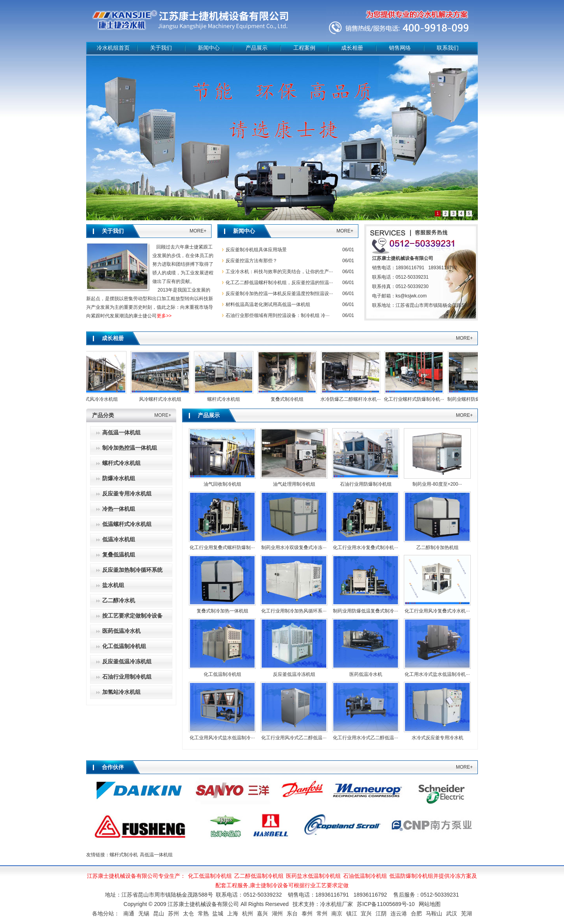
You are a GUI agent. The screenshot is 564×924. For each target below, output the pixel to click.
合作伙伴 (113, 767)
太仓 (188, 913)
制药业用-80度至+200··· (437, 484)
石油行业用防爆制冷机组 (366, 484)
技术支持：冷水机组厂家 (323, 904)
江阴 (381, 913)
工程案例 (304, 48)
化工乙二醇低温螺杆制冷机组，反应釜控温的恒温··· (279, 283)
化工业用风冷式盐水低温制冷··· (222, 738)
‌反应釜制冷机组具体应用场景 (256, 250)
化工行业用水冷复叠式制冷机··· (365, 548)
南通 (129, 913)
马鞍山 (434, 913)
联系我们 (448, 48)
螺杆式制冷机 (124, 855)
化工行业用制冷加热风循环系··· (294, 611)
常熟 (203, 913)
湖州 (277, 913)
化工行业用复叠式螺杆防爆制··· (222, 548)
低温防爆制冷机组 (411, 876)
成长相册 (352, 48)
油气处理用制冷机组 (294, 484)
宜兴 (366, 913)
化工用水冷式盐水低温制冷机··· (437, 674)
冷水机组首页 (113, 48)
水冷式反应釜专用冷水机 (437, 738)
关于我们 (161, 48)
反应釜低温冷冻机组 (294, 674)
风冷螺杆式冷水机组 (163, 399)
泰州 (307, 913)
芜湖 (466, 913)
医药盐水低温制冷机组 (313, 876)
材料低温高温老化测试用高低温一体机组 (268, 304)
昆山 (159, 913)
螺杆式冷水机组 (227, 399)
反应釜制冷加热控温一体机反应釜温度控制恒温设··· (279, 294)
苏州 (174, 913)
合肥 (416, 913)
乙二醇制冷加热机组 (437, 548)
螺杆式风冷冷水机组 (100, 399)
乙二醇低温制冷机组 (259, 876)
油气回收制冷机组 (222, 484)
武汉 (452, 913)
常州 (322, 913)
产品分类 (103, 415)
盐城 (218, 913)
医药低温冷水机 (366, 674)
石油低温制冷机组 (365, 876)
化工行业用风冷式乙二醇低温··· (294, 738)
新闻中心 (209, 48)
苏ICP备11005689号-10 (386, 904)
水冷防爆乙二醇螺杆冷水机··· (354, 399)
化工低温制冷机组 (222, 674)
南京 (337, 913)
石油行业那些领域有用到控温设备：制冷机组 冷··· (277, 315)
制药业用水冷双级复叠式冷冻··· (294, 548)
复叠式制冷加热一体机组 (222, 611)
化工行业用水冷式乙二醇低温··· (365, 738)
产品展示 (257, 48)
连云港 (399, 913)
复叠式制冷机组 (290, 399)
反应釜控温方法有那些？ (251, 261)
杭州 (248, 913)
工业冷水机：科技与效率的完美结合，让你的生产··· (279, 272)
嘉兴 (262, 913)
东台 (292, 913)
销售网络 (400, 48)
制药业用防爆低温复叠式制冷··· (365, 611)
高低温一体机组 (156, 855)
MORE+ (198, 231)
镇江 (352, 913)
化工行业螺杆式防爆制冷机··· (417, 399)
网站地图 (430, 904)
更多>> (164, 316)
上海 (233, 913)
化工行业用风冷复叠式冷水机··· (437, 611)
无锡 (144, 913)
